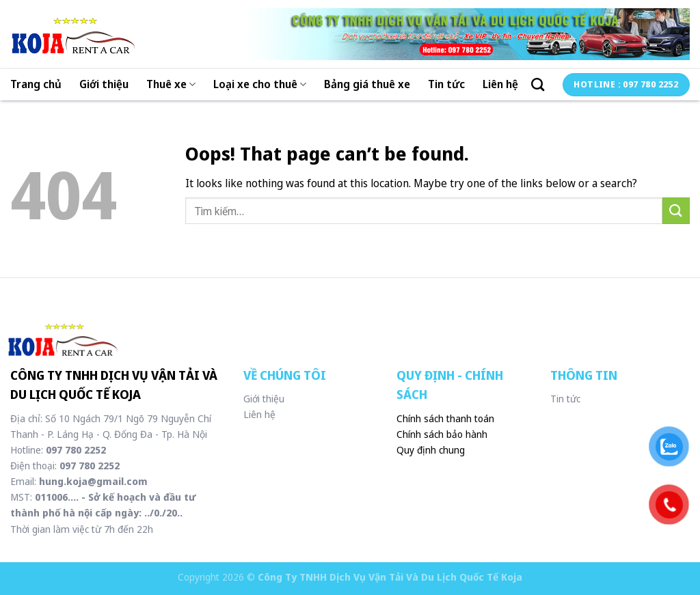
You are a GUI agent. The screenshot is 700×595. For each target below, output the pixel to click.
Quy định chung (431, 450)
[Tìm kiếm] (538, 84)
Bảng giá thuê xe (367, 84)
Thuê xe (171, 84)
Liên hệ (500, 84)
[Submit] (676, 211)
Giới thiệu (104, 84)
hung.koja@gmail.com (92, 481)
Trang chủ (36, 84)
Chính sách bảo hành (442, 434)
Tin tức (446, 84)
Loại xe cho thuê (260, 84)
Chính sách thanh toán (445, 418)
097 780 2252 (76, 450)
